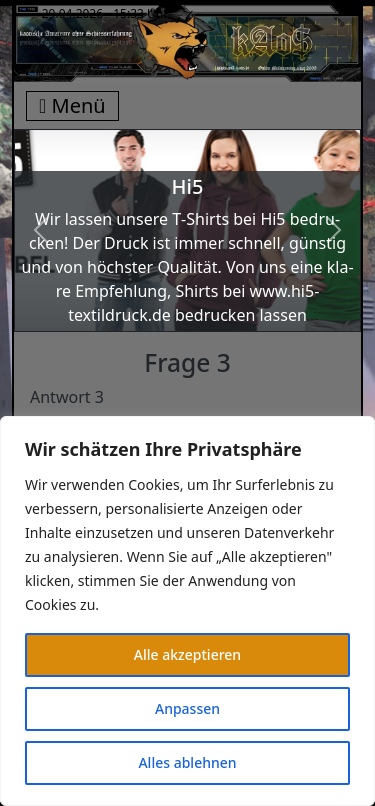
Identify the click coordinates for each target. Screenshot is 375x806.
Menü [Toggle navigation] (72, 105)
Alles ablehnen (187, 762)
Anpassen (187, 708)
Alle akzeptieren (187, 654)
